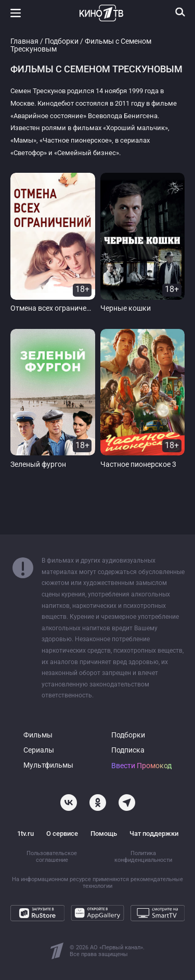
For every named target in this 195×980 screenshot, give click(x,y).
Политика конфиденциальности (143, 857)
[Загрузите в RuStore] (37, 913)
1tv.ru (25, 833)
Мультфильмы (48, 765)
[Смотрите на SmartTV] (158, 913)
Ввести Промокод (141, 766)
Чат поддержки (154, 833)
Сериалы (39, 750)
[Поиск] (180, 12)
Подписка (128, 750)
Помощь (104, 833)
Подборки (62, 41)
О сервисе (62, 833)
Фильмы (38, 735)
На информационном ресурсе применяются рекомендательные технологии (97, 883)
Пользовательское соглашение (52, 857)
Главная (24, 41)
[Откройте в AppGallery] (98, 913)
